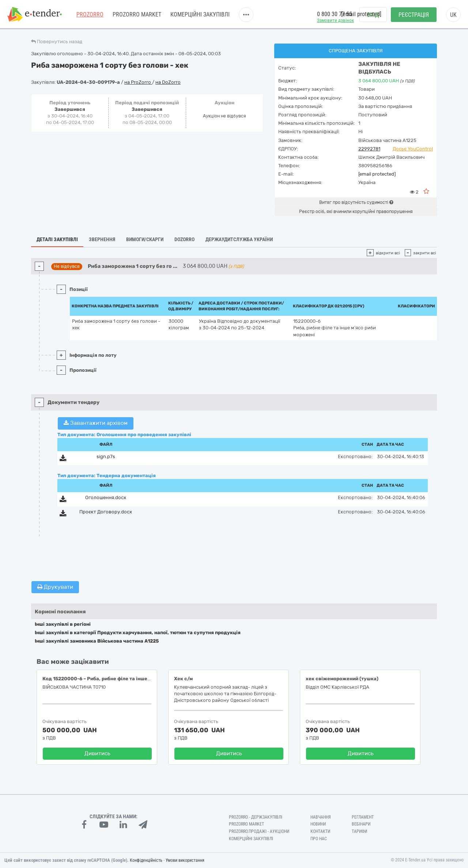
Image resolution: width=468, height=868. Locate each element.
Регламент (363, 817)
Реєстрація (414, 15)
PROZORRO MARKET (137, 14)
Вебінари (361, 824)
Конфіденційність (146, 860)
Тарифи (359, 831)
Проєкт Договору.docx (106, 512)
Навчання (321, 817)
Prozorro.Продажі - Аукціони (259, 831)
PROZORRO (90, 14)
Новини (318, 824)
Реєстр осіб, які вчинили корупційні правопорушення (356, 212)
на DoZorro (168, 82)
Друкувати (55, 587)
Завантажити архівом (96, 423)
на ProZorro (138, 82)
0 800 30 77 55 (335, 14)
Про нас (319, 839)
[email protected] (377, 174)
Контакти (320, 831)
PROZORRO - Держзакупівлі (256, 817)
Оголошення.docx (106, 497)
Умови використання (185, 860)
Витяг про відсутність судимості (356, 202)
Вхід (373, 15)
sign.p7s (106, 457)
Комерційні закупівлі (200, 14)
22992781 (369, 149)
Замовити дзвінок (335, 20)
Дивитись (97, 753)
